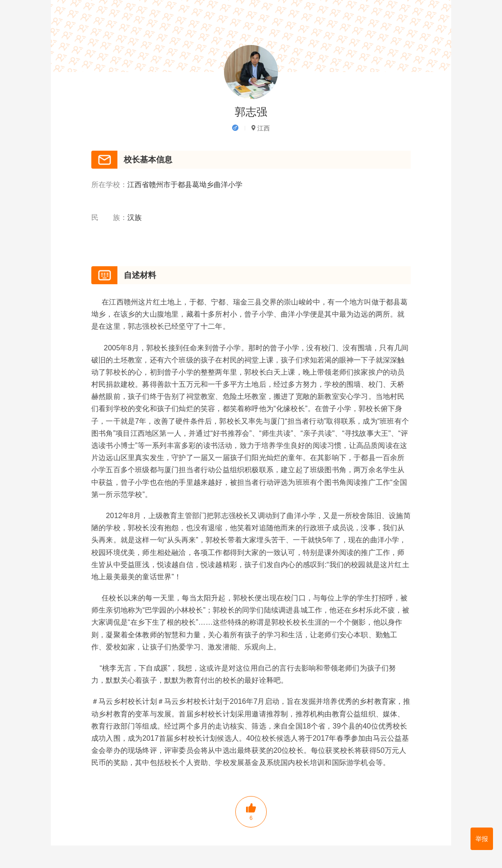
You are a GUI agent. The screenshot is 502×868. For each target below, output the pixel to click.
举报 (482, 839)
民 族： (109, 218)
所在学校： (109, 185)
